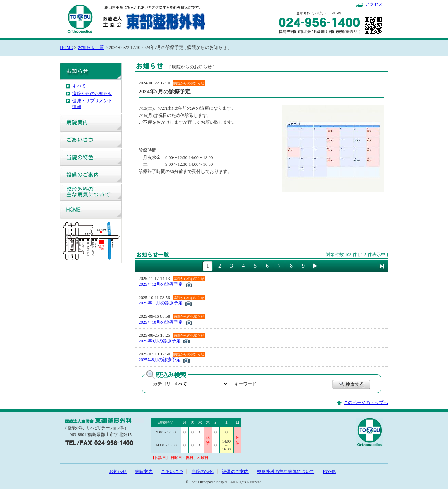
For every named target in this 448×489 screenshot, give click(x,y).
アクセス (374, 4)
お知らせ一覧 (91, 47)
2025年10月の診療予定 (161, 322)
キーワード (243, 384)
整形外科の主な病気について (91, 192)
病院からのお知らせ (92, 94)
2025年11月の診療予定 (161, 303)
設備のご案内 (91, 175)
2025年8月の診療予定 (160, 360)
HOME (67, 47)
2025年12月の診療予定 (161, 284)
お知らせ (91, 71)
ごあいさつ (91, 140)
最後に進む (382, 266)
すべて (79, 86)
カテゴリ (162, 384)
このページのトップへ (366, 403)
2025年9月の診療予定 (160, 341)
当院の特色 (91, 157)
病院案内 (91, 122)
